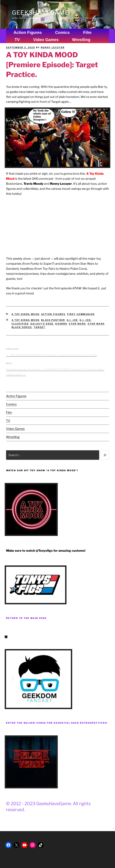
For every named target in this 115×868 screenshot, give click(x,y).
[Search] (105, 455)
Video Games (46, 40)
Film (87, 32)
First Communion (81, 314)
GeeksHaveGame (40, 12)
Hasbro (61, 324)
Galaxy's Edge (42, 324)
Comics (62, 32)
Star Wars (77, 324)
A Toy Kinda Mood (26, 314)
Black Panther (53, 320)
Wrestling (81, 40)
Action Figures (28, 32)
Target (40, 327)
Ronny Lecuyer (53, 47)
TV (17, 40)
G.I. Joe (72, 320)
